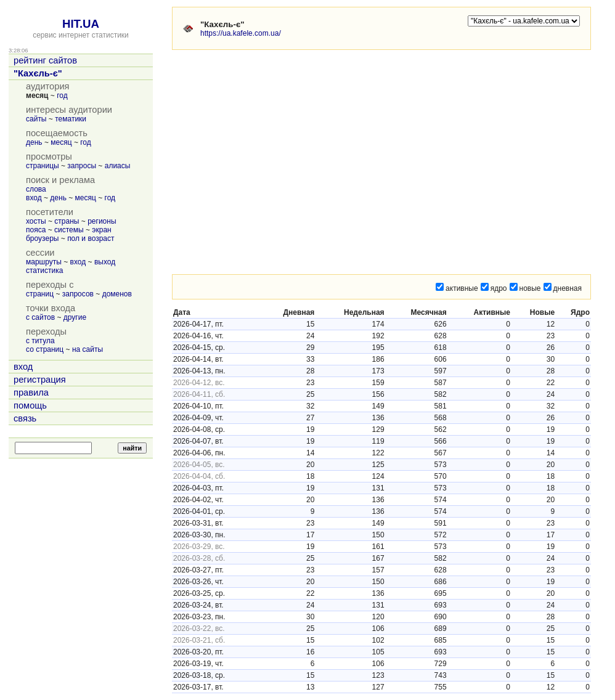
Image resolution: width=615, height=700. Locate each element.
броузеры (42, 238)
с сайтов (40, 317)
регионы (102, 221)
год (62, 96)
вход (34, 198)
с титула (40, 341)
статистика (44, 271)
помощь (30, 405)
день (34, 142)
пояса (36, 230)
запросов (78, 294)
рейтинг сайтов (45, 60)
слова (36, 189)
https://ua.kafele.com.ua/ (241, 33)
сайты (36, 119)
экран (101, 230)
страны (67, 221)
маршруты (44, 262)
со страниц (45, 349)
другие (75, 317)
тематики (71, 119)
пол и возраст (91, 238)
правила (31, 393)
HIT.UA (81, 24)
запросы (82, 166)
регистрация (40, 380)
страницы (43, 166)
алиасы (118, 166)
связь (25, 418)
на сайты (88, 349)
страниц (40, 294)
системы (69, 230)
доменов (117, 294)
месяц (61, 142)
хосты (36, 221)
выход (105, 262)
